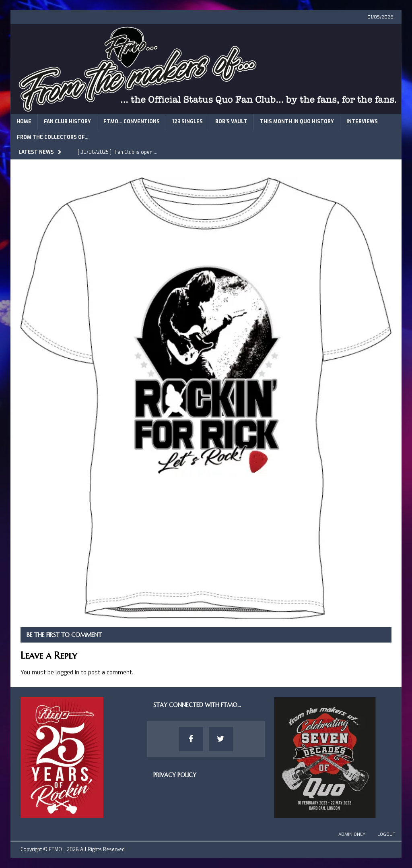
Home (24, 122)
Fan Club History (67, 122)
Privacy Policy (175, 775)
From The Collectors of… (53, 137)
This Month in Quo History (297, 122)
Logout (386, 834)
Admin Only (352, 834)
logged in (67, 673)
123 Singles (187, 122)
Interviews (362, 122)
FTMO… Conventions (132, 122)
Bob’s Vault (231, 122)
